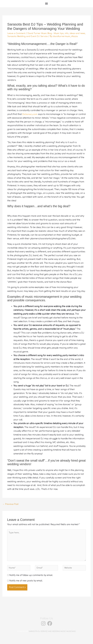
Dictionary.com (30, 117)
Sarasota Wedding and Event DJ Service (34, 36)
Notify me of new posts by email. (26, 586)
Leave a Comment (16, 33)
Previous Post (11, 507)
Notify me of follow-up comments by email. (31, 581)
